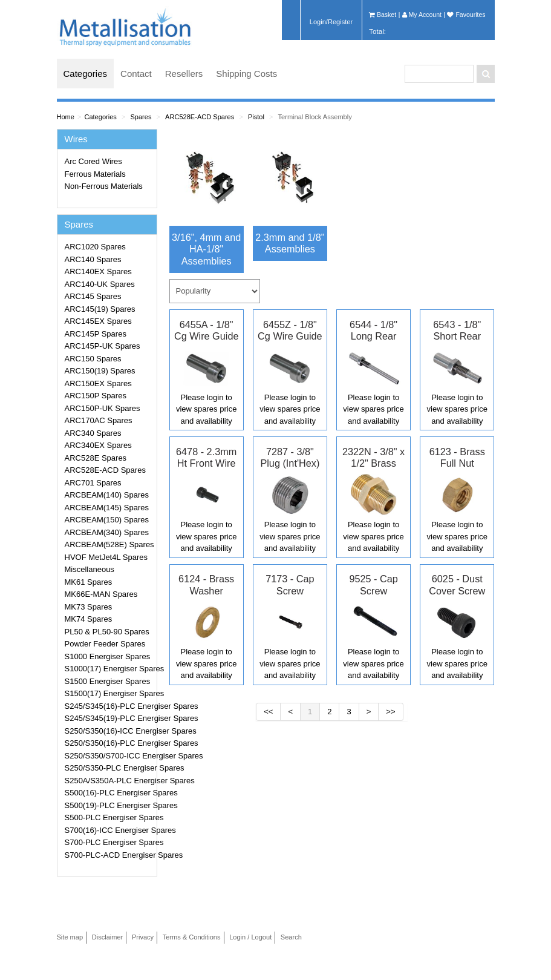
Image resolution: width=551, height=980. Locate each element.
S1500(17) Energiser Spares (109, 693)
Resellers (184, 74)
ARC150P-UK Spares (103, 408)
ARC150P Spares (96, 396)
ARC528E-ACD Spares (200, 117)
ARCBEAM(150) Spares (107, 520)
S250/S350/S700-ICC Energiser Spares (109, 756)
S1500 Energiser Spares (108, 681)
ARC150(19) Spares (100, 371)
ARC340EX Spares (98, 445)
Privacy (143, 937)
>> (390, 712)
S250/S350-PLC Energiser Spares (109, 768)
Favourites (466, 15)
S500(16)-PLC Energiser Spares (109, 793)
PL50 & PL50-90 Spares (107, 632)
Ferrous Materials (95, 174)
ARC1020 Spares (95, 247)
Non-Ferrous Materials (104, 186)
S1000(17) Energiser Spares (109, 669)
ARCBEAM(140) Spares (107, 495)
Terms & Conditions (192, 937)
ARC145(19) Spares (100, 309)
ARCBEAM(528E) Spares (109, 544)
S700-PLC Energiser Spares (109, 842)
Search (291, 937)
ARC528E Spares (96, 458)
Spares (141, 117)
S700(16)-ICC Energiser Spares (109, 830)
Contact (136, 74)
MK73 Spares (89, 607)
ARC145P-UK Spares (103, 346)
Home (66, 117)
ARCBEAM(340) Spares (107, 532)
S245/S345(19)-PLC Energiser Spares (109, 718)
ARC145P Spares (96, 334)
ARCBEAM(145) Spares (107, 508)
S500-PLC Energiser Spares (109, 817)
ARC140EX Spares (98, 271)
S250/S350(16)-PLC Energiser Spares (109, 743)
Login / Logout (250, 937)
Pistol (256, 117)
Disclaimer (108, 937)
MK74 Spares (89, 619)
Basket (383, 15)
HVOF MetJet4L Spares (106, 557)
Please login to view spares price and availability (206, 409)
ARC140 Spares (93, 259)
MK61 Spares (89, 582)
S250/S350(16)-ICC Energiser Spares (109, 731)
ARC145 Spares (93, 296)
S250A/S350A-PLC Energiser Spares (109, 781)
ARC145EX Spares (98, 321)
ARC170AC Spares (99, 420)
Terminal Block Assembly (315, 117)
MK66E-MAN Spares (101, 594)
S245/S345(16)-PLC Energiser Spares (109, 706)
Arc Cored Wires (93, 161)
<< (268, 712)
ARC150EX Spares (98, 383)
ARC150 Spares (93, 359)
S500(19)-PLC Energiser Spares (109, 805)
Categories (86, 74)
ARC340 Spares (93, 433)
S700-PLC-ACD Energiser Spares (109, 855)
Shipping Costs (246, 74)
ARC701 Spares (93, 483)
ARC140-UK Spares (100, 284)
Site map (70, 937)
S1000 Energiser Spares (108, 656)
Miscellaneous (90, 569)
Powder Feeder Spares (105, 644)
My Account (422, 15)
